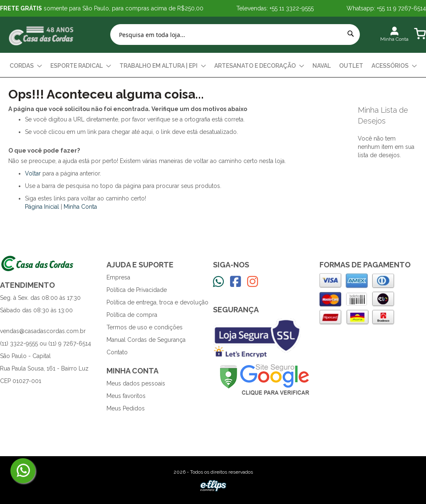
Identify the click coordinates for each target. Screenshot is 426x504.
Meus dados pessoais (136, 383)
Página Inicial (42, 207)
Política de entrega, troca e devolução (157, 302)
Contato (117, 352)
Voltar (33, 173)
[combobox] (235, 35)
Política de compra (132, 315)
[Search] (351, 34)
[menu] (213, 66)
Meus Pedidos (126, 408)
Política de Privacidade (137, 290)
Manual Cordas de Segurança (146, 340)
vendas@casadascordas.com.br (43, 331)
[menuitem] (26, 66)
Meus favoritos (126, 396)
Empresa (118, 277)
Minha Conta (80, 207)
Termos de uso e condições (145, 327)
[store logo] (42, 35)
